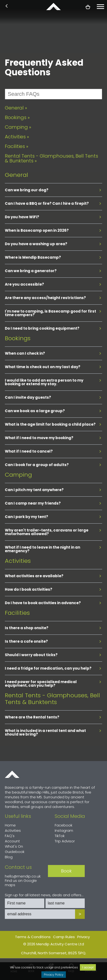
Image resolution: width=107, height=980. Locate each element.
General (16, 175)
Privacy (84, 937)
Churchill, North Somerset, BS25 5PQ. (54, 953)
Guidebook (15, 852)
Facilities (17, 613)
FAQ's (10, 836)
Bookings (18, 338)
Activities (18, 561)
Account (12, 841)
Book (66, 871)
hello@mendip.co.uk (23, 876)
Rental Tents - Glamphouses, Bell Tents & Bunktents (52, 699)
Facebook (64, 825)
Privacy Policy (54, 975)
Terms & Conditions (33, 937)
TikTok (60, 836)
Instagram (64, 830)
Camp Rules (64, 937)
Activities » (17, 137)
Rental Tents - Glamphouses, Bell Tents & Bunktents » (51, 158)
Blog (9, 857)
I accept (88, 967)
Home (12, 774)
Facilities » (17, 146)
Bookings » (17, 117)
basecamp (53, 6)
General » (16, 108)
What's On (14, 846)
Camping (18, 475)
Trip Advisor (65, 841)
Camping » (18, 127)
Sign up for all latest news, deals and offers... (44, 895)
